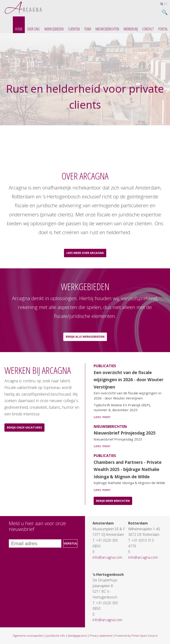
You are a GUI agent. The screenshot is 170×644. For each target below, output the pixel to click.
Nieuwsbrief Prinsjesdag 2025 (125, 433)
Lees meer (102, 417)
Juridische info (56, 636)
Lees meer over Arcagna (85, 253)
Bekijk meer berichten (113, 501)
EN (166, 4)
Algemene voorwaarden (28, 636)
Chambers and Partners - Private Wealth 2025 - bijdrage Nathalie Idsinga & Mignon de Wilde (128, 469)
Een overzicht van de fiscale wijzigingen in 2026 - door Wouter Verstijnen (128, 380)
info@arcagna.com (107, 557)
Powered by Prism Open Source (136, 636)
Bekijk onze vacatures (24, 427)
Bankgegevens (77, 636)
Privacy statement (101, 636)
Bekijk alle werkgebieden (85, 337)
